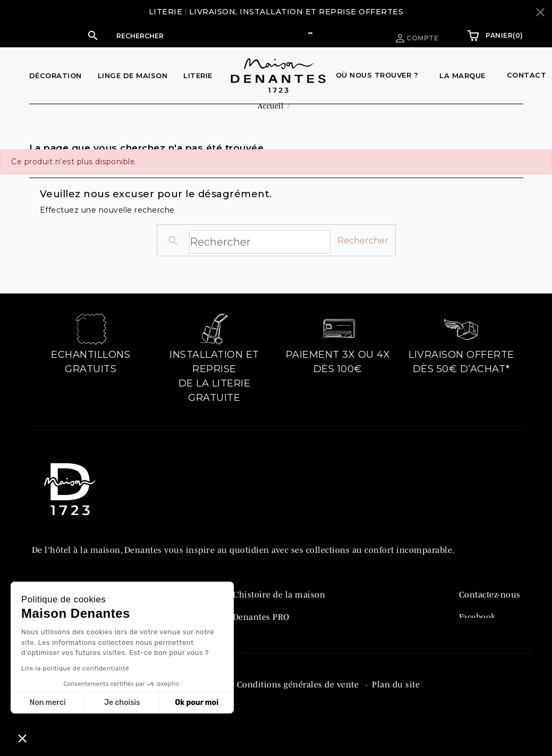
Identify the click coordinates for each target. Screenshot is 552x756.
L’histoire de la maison (279, 607)
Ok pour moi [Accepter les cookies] (197, 703)
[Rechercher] (213, 36)
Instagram (479, 652)
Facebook (477, 629)
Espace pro (340, 35)
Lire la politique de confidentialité (75, 668)
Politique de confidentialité (170, 715)
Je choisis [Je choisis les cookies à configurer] (122, 703)
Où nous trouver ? (377, 75)
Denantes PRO (261, 629)
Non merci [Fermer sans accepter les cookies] (47, 703)
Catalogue (253, 652)
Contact (527, 75)
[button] (202, 36)
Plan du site (396, 715)
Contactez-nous (490, 607)
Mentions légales (67, 715)
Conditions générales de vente (299, 715)
